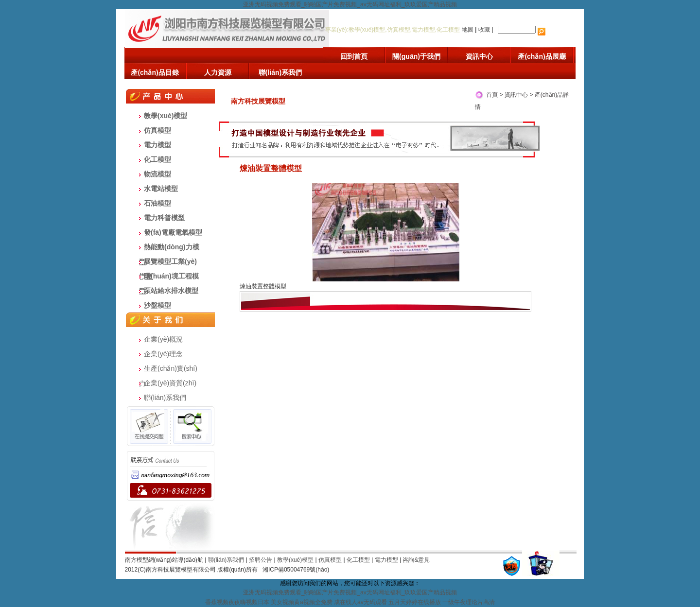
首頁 (492, 95)
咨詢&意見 (416, 560)
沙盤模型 (157, 305)
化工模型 (157, 159)
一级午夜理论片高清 (469, 602)
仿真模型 (157, 130)
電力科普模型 (164, 218)
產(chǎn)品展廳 (542, 56)
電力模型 (157, 145)
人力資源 (218, 72)
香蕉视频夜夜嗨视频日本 (237, 602)
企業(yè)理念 (163, 354)
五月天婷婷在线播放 (415, 602)
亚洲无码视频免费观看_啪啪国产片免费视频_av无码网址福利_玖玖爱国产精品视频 (350, 4)
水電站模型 (161, 189)
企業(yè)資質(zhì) (170, 383)
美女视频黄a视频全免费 (302, 602)
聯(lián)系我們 (280, 72)
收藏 (484, 30)
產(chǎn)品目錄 (155, 72)
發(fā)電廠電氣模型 (173, 232)
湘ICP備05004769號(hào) (296, 570)
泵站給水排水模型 (171, 291)
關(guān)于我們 (416, 56)
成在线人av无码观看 (360, 602)
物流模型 (157, 174)
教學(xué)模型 (166, 116)
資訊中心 (479, 56)
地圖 (468, 30)
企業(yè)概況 (163, 339)
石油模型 (157, 203)
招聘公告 (261, 560)
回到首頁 (354, 56)
